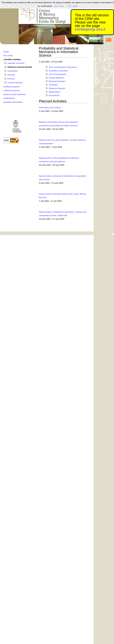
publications (9, 98)
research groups (15, 83)
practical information (13, 102)
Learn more (59, 6)
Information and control (50, 108)
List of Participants (58, 74)
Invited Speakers (56, 78)
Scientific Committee (58, 71)
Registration (54, 92)
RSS (109, 40)
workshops (13, 71)
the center (8, 56)
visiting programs (12, 87)
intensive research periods (20, 67)
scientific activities (12, 59)
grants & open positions (15, 94)
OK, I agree (73, 6)
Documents (54, 95)
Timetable (53, 85)
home (6, 52)
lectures (11, 79)
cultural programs (12, 90)
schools (11, 75)
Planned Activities (57, 81)
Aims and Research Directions (63, 67)
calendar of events (16, 63)
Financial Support (57, 88)
